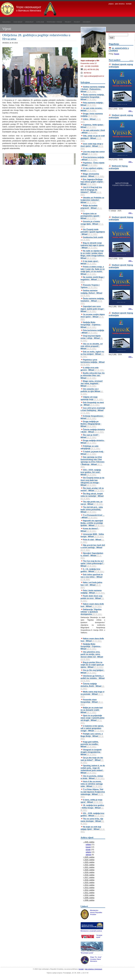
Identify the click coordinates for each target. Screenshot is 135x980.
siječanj (89, 855)
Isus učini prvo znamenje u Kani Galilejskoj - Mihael (93, 410)
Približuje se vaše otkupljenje (91, 447)
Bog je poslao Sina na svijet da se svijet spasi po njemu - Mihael (92, 665)
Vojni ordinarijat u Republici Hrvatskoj (29, 9)
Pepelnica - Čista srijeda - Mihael (93, 164)
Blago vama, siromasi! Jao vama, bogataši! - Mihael (92, 383)
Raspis (117, 54)
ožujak (88, 850)
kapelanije (40, 22)
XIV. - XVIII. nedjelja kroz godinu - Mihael (92, 814)
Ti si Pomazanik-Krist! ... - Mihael (93, 516)
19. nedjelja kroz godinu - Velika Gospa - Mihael (92, 808)
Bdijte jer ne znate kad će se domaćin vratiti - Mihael (92, 710)
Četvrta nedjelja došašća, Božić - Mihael (93, 686)
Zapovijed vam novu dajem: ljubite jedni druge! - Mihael (93, 309)
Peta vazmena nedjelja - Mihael (92, 104)
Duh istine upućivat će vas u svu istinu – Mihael (92, 577)
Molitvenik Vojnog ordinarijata (118, 167)
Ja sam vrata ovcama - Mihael (92, 109)
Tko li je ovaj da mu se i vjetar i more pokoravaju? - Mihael (93, 563)
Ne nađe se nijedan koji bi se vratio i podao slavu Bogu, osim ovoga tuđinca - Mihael (93, 254)
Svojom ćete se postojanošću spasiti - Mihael (90, 216)
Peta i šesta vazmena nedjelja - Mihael (93, 592)
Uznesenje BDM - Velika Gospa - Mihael (92, 535)
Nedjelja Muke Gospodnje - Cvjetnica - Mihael (91, 325)
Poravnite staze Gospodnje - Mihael (92, 702)
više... (131, 111)
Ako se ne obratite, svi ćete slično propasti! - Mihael (92, 346)
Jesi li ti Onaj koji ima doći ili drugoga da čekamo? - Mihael (91, 191)
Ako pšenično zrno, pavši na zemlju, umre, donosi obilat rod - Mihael (92, 655)
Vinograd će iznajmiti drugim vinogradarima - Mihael (91, 752)
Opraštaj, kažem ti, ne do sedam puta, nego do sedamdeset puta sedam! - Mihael (93, 769)
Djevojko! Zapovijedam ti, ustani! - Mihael (92, 555)
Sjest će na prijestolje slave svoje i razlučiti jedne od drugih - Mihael (93, 719)
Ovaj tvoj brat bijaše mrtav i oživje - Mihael (92, 338)
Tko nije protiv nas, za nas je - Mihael (92, 503)
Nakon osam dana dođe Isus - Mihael (92, 605)
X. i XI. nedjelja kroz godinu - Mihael (92, 570)
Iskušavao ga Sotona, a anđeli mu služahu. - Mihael (93, 678)
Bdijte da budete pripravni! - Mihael (91, 208)
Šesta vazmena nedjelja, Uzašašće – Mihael (92, 301)
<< (4, 159)
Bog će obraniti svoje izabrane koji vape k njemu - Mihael (92, 245)
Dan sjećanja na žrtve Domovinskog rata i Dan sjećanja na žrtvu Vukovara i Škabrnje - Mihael (93, 462)
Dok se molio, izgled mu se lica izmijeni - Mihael (92, 354)
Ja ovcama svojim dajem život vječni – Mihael (93, 317)
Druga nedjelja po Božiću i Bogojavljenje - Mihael (91, 424)
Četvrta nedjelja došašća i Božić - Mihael (93, 431)
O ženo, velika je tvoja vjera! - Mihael (92, 801)
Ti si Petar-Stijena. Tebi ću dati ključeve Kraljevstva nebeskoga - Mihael (93, 793)
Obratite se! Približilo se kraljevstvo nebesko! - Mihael (92, 200)
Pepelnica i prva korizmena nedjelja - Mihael (93, 362)
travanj (88, 847)
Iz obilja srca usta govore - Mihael (92, 369)
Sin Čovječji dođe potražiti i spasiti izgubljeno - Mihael (93, 232)
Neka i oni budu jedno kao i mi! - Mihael (92, 585)
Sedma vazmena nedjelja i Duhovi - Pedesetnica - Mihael (93, 89)
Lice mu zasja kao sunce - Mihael (93, 153)
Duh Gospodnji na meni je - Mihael (92, 404)
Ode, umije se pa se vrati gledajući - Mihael (93, 138)
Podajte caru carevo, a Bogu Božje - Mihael (92, 736)
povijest (77, 22)
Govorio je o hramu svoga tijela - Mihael (92, 224)
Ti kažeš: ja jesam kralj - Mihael (92, 453)
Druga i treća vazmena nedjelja (92, 115)
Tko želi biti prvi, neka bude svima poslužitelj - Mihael (92, 509)
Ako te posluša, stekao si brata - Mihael (93, 777)
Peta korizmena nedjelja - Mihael (92, 331)
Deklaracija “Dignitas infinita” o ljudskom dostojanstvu (91, 612)
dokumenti (87, 22)
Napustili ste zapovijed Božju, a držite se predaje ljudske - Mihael (92, 523)
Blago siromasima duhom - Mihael (92, 175)
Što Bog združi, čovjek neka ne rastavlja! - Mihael (92, 496)
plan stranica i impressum (93, 969)
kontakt (129, 4)
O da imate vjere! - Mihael (90, 262)
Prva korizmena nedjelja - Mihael (92, 158)
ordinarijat (29, 22)
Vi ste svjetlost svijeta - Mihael (92, 169)
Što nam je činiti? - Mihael (90, 436)
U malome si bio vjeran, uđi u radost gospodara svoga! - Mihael (92, 728)
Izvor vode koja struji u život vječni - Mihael (92, 146)
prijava (111, 4)
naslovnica (7, 22)
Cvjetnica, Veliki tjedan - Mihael (92, 126)
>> (75, 159)
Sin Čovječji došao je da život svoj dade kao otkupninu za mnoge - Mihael (92, 481)
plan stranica (120, 4)
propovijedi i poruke (54, 22)
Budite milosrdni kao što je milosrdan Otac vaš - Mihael (93, 375)
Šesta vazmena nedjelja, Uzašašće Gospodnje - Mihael (92, 97)
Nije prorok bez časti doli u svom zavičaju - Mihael (93, 547)
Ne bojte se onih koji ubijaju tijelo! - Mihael (93, 829)
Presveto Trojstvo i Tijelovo (90, 286)
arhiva (131, 60)
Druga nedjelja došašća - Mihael (93, 442)
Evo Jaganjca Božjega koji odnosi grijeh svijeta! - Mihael (92, 182)
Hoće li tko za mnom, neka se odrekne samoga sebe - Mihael (92, 784)
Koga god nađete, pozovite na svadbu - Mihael (90, 744)
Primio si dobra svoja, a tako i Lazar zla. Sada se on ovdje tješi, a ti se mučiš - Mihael (93, 270)
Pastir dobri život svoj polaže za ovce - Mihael (92, 598)
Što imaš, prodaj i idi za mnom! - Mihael (92, 489)
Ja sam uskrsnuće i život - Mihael (93, 131)
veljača (88, 852)
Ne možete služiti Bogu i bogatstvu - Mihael (93, 279)
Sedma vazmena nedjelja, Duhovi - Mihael (92, 293)
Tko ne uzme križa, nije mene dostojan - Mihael (92, 821)
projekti (68, 22)
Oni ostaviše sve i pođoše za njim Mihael (92, 391)
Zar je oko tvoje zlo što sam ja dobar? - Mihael (92, 760)
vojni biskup (18, 22)
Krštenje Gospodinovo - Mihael (92, 417)
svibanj (88, 845)
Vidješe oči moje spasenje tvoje (92, 398)
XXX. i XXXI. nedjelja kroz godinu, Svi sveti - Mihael (91, 472)
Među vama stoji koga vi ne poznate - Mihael (93, 694)
